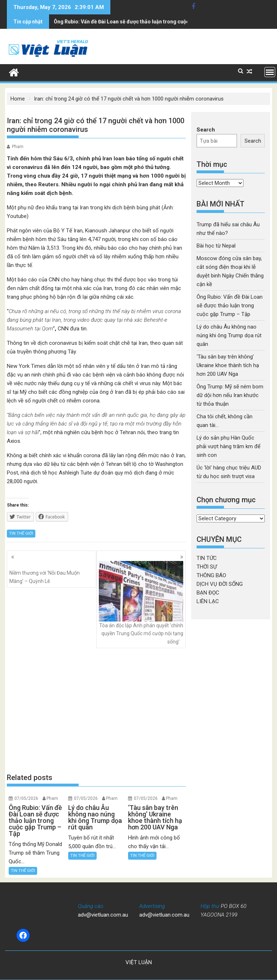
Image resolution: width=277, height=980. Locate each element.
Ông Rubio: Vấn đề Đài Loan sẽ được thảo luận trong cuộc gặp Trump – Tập (230, 306)
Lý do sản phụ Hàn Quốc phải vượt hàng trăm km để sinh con (228, 446)
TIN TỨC (207, 558)
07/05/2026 (26, 798)
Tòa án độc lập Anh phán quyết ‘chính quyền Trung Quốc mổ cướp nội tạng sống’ (141, 603)
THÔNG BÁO (211, 575)
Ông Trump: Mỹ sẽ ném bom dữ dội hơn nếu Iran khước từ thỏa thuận (230, 395)
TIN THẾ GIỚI (21, 533)
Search (206, 130)
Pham (18, 147)
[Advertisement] (96, 710)
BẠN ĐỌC (208, 593)
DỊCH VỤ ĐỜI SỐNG (220, 584)
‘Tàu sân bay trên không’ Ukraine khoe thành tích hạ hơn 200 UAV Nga (228, 365)
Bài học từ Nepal (216, 246)
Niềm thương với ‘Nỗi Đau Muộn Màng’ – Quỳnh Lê (52, 573)
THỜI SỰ (207, 567)
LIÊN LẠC (208, 601)
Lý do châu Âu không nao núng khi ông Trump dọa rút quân (123, 22)
